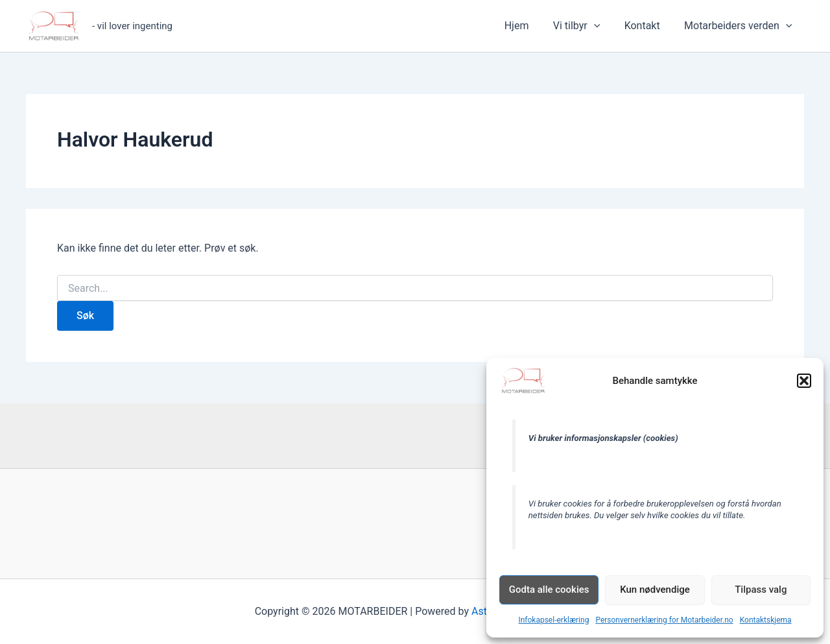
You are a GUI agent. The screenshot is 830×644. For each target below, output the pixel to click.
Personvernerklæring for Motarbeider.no (664, 620)
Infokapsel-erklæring (553, 620)
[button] (804, 381)
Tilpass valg (761, 590)
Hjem (528, 26)
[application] (602, 26)
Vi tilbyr (585, 26)
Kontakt (647, 26)
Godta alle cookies (549, 590)
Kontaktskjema (766, 620)
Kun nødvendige (655, 590)
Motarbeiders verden (740, 26)
